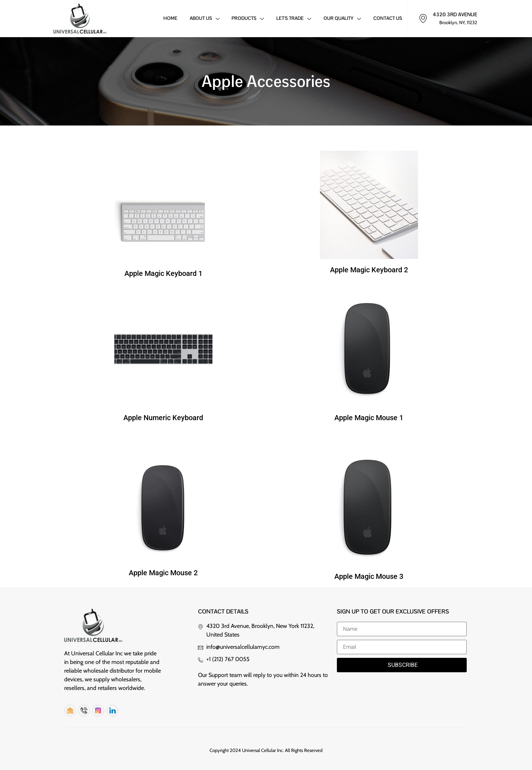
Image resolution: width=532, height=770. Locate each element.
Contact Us (387, 19)
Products (246, 19)
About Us (203, 19)
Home (168, 19)
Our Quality (342, 19)
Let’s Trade (293, 19)
